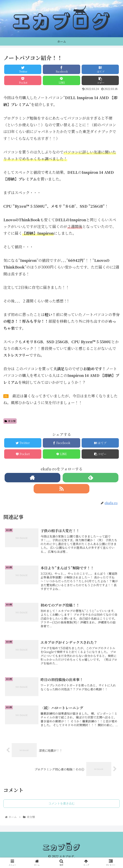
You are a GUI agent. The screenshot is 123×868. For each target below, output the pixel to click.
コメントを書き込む (62, 803)
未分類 (10, 421)
